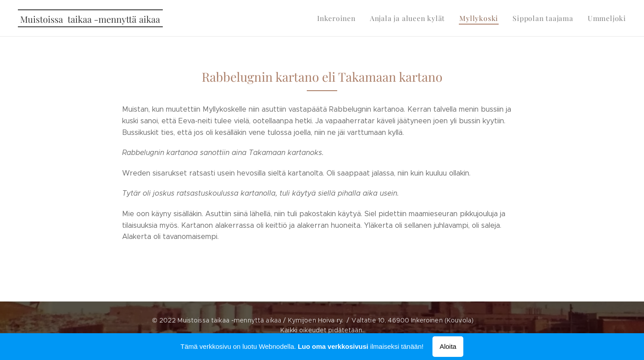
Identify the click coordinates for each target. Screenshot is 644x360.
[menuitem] (349, 18)
